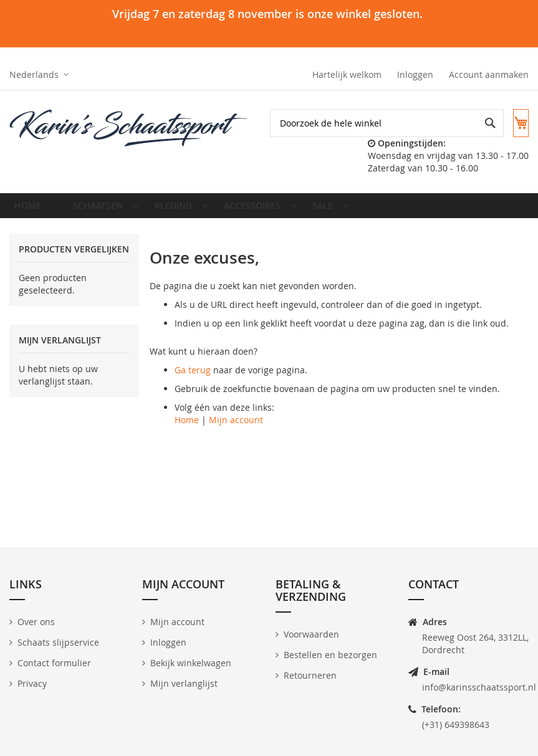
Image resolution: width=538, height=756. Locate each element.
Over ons (36, 622)
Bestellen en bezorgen (330, 655)
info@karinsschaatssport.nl (479, 687)
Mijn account (236, 440)
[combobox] (412, 151)
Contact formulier (54, 663)
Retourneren (310, 675)
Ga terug (193, 390)
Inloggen (415, 74)
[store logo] (129, 129)
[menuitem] (99, 222)
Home (187, 440)
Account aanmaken (489, 74)
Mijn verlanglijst (184, 683)
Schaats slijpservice (58, 642)
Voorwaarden (311, 634)
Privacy (32, 683)
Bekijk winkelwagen (191, 663)
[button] (39, 75)
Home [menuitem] (31, 222)
